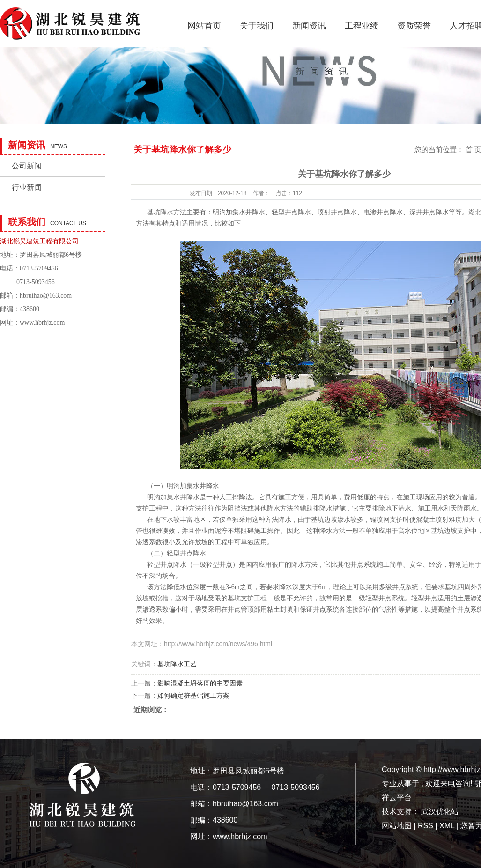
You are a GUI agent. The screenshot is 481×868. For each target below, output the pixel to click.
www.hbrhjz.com (42, 323)
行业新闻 (27, 187)
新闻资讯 (309, 26)
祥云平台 (397, 798)
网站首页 (204, 26)
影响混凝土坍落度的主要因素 (200, 683)
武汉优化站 (440, 812)
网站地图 (398, 826)
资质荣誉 (414, 26)
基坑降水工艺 (177, 664)
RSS (425, 826)
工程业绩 (362, 26)
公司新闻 (27, 166)
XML (447, 826)
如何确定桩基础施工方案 (193, 695)
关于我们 (257, 26)
